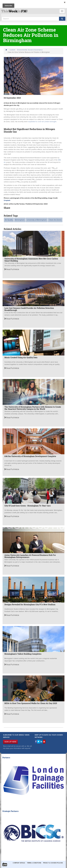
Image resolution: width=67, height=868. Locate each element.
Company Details (19, 863)
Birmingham (20, 220)
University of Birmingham (37, 220)
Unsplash (7, 200)
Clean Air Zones (55, 220)
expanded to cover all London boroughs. (42, 122)
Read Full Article (12, 269)
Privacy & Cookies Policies (53, 863)
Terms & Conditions (34, 863)
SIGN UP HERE (10, 742)
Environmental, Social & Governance (30, 50)
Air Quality (9, 220)
